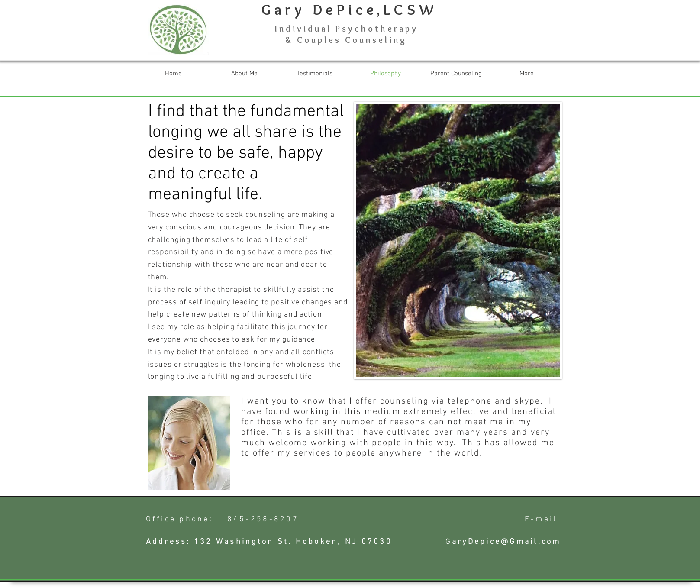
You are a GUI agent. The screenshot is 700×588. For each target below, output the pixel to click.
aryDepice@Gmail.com (506, 542)
